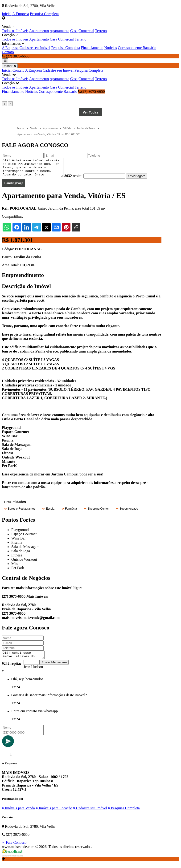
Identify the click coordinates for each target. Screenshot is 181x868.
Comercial (86, 31)
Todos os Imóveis (15, 31)
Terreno (101, 31)
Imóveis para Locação (54, 813)
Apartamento (39, 31)
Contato (8, 52)
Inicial (7, 14)
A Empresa (21, 14)
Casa (74, 31)
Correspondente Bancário (137, 48)
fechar (10, 66)
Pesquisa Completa (44, 14)
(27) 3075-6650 (91, 91)
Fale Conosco (14, 847)
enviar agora (144, 180)
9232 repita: (12, 668)
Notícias (111, 48)
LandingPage (14, 187)
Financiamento (92, 48)
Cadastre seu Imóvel (35, 48)
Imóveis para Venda (18, 813)
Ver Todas (90, 112)
